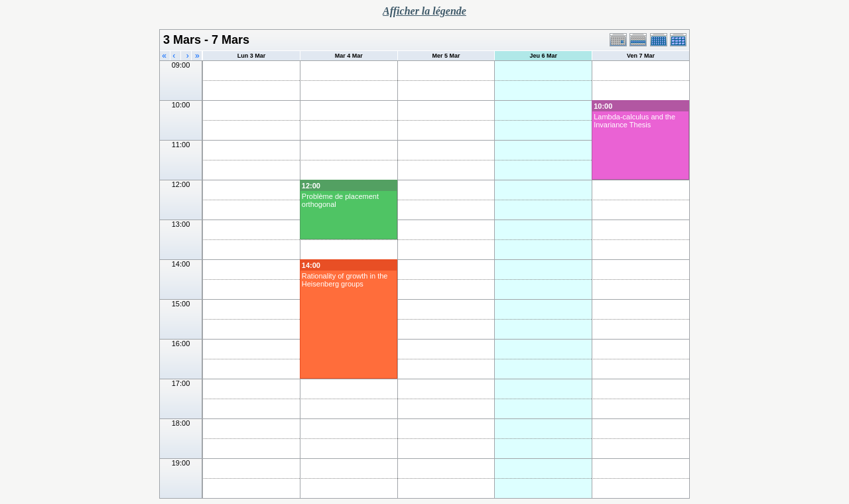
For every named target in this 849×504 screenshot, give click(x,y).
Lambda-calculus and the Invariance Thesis (634, 121)
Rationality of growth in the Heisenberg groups (345, 280)
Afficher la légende (424, 11)
